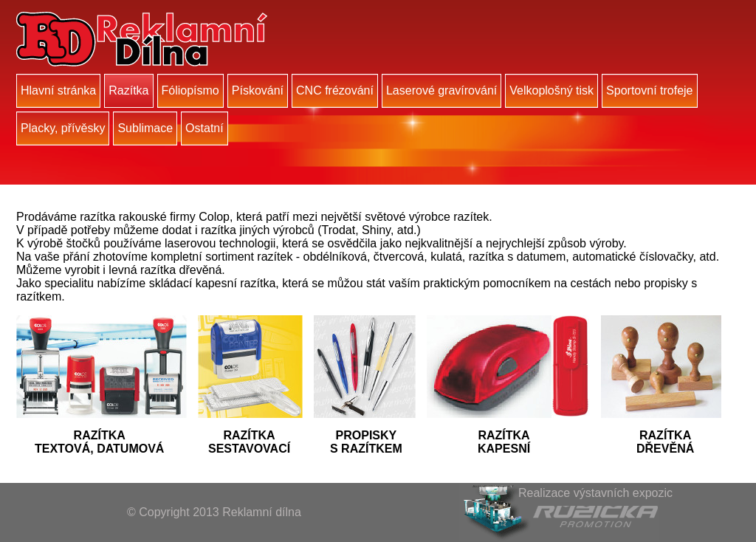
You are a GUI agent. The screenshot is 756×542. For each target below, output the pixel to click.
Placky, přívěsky (63, 128)
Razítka (128, 90)
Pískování (258, 90)
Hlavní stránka (58, 90)
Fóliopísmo (190, 90)
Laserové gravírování (441, 90)
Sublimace (145, 128)
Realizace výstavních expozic (595, 493)
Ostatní (205, 128)
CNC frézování (335, 90)
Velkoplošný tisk (551, 90)
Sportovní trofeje (649, 90)
